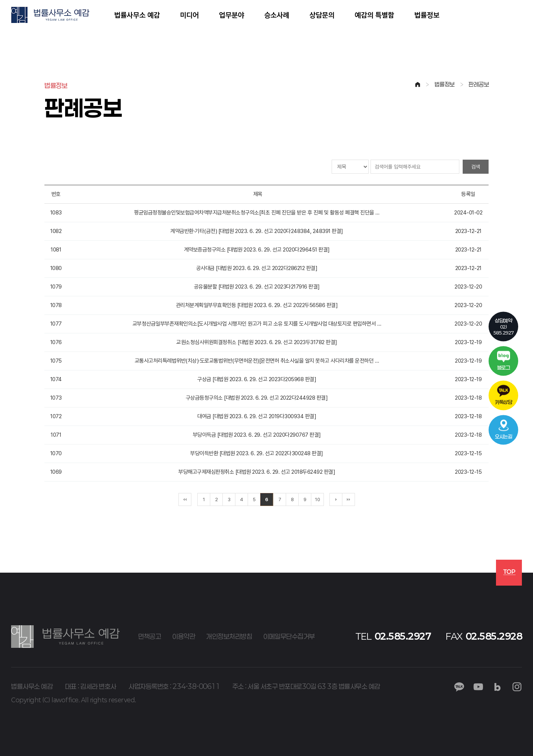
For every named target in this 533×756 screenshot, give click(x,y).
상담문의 (322, 15)
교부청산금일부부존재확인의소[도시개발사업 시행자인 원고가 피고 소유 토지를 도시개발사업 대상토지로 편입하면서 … (257, 324)
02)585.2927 (504, 326)
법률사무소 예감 (137, 15)
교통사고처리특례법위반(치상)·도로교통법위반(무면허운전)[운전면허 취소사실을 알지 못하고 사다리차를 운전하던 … (257, 361)
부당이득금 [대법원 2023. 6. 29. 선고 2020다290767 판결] (257, 435)
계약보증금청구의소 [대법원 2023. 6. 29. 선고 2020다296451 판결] (257, 250)
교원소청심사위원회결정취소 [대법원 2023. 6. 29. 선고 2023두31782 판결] (257, 342)
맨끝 (348, 499)
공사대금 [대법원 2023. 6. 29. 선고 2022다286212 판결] (257, 268)
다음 (336, 499)
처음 (185, 499)
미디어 (189, 15)
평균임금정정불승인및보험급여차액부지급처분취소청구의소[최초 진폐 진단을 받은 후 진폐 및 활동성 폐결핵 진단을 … (257, 213)
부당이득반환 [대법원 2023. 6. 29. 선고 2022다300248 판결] (257, 453)
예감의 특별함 (374, 15)
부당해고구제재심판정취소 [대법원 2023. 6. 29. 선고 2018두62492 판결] (257, 472)
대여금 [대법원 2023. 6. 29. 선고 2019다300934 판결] (257, 416)
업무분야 (231, 15)
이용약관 (184, 636)
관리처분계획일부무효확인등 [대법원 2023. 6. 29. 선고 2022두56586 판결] (257, 305)
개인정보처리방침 (229, 636)
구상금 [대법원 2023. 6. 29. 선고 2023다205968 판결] (257, 379)
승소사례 (277, 15)
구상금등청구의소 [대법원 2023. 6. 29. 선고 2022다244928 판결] (257, 398)
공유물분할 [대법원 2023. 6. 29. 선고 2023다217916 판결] (257, 287)
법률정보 (427, 15)
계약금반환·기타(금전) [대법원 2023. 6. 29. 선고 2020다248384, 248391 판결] (257, 231)
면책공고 (150, 636)
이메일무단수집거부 (289, 636)
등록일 (468, 194)
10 (317, 499)
